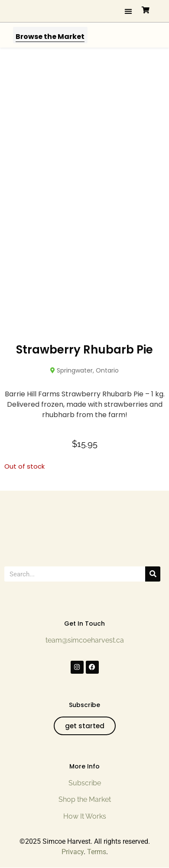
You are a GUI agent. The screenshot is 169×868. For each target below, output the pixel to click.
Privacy (73, 852)
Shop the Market (85, 799)
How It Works (85, 816)
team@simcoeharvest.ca (85, 640)
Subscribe (85, 783)
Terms (97, 852)
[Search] (153, 574)
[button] (128, 11)
